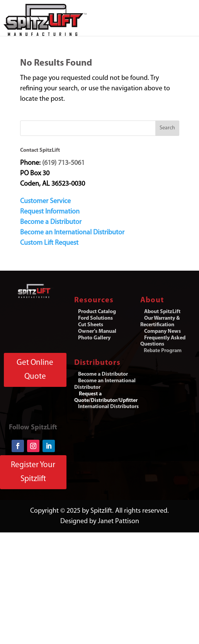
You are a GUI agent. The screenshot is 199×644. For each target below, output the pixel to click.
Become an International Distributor (72, 233)
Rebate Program (163, 351)
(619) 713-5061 (63, 163)
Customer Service (45, 201)
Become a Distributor (51, 222)
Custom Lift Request (49, 243)
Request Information (50, 212)
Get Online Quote (35, 370)
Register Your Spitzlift (33, 472)
